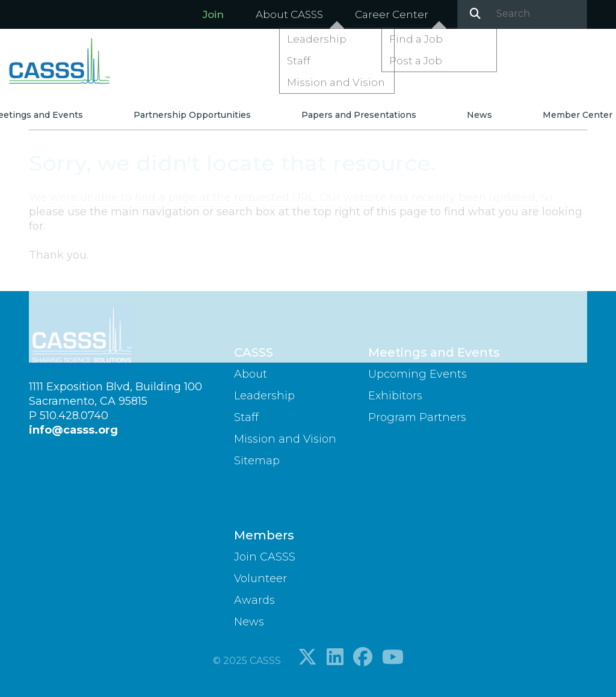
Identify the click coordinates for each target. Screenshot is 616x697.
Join (213, 14)
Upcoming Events (417, 374)
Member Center (542, 120)
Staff (246, 417)
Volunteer (260, 579)
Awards (254, 600)
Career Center (392, 14)
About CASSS (289, 14)
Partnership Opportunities (202, 120)
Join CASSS (265, 557)
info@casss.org (73, 430)
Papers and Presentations (353, 120)
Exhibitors (395, 396)
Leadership (264, 396)
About (251, 374)
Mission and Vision (285, 439)
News (459, 120)
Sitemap (257, 461)
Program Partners (417, 417)
